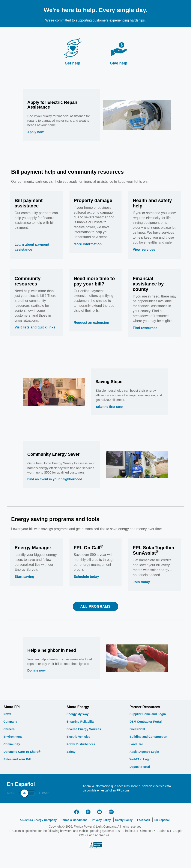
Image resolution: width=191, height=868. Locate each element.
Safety (71, 752)
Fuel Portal (137, 729)
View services (144, 249)
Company (10, 722)
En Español (162, 820)
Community (12, 744)
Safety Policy (124, 820)
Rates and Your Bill (17, 759)
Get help (72, 63)
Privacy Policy (101, 820)
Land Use (136, 744)
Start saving (24, 577)
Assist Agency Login (144, 752)
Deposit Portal (140, 767)
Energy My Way (77, 714)
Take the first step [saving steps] (109, 407)
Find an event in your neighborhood (55, 479)
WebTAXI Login (140, 759)
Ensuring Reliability (80, 722)
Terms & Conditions (74, 820)
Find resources (145, 328)
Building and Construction (148, 737)
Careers (9, 729)
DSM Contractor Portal (146, 722)
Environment (13, 737)
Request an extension (91, 323)
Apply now (36, 132)
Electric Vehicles (78, 737)
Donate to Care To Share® (22, 752)
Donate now (37, 670)
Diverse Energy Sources (84, 729)
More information (88, 244)
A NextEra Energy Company (38, 820)
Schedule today (86, 577)
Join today (141, 582)
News (7, 714)
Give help (118, 63)
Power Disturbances (81, 744)
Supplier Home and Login (148, 714)
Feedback (143, 820)
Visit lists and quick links (35, 327)
